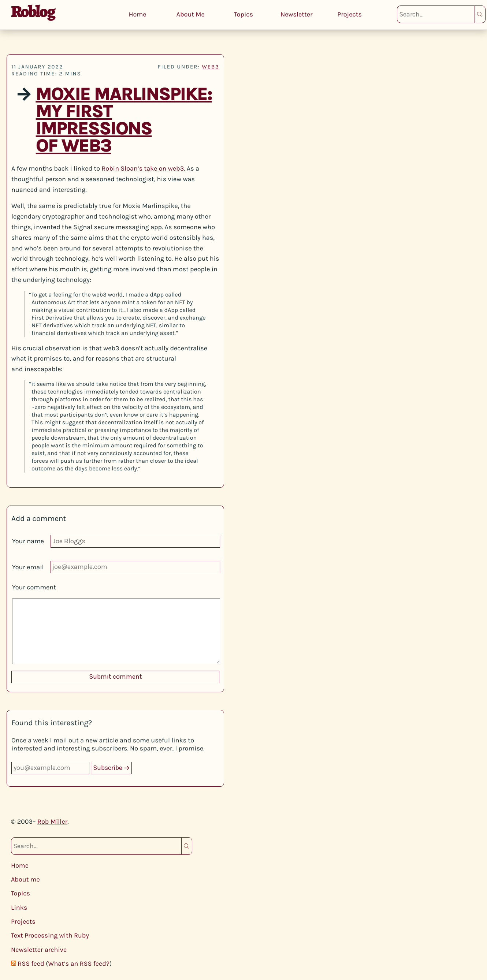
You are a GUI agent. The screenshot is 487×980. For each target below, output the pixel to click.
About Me (191, 14)
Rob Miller (52, 821)
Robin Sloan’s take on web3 (143, 168)
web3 (211, 67)
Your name (28, 541)
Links (19, 908)
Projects (350, 14)
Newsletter (297, 14)
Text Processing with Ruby (50, 935)
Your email (28, 567)
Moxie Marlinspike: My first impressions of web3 (124, 120)
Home (137, 14)
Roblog (33, 11)
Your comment (34, 587)
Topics (243, 14)
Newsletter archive (39, 950)
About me (25, 879)
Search (480, 14)
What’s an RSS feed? (79, 964)
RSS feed (31, 964)
